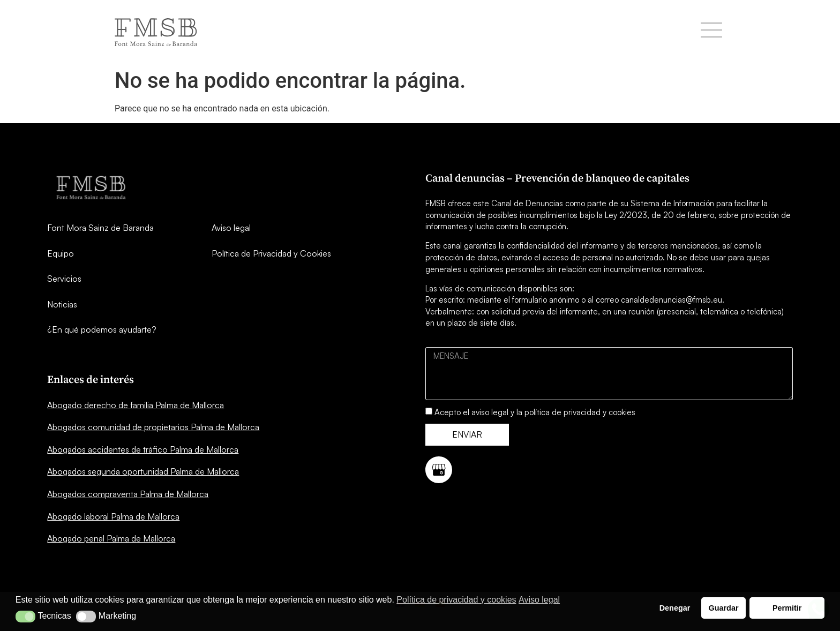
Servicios (64, 279)
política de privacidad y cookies (580, 412)
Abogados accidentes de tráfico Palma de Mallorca (143, 449)
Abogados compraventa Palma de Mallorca (128, 494)
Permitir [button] (787, 608)
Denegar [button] (675, 608)
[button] (25, 617)
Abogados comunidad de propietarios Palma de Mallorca (153, 427)
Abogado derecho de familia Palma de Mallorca (136, 405)
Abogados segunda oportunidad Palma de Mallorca (143, 471)
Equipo (61, 253)
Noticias (62, 304)
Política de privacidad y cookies (456, 600)
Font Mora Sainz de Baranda (100, 228)
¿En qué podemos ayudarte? (102, 329)
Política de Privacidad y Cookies (271, 253)
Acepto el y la (535, 412)
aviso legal (490, 412)
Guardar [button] (724, 608)
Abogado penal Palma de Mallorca (111, 538)
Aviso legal (231, 228)
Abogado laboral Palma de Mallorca (113, 516)
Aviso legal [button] (539, 600)
